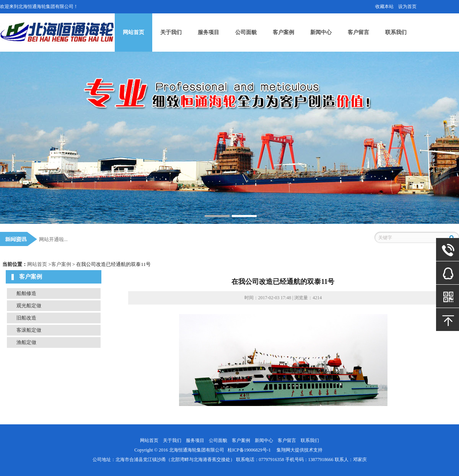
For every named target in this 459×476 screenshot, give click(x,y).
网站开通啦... (53, 239)
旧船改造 (26, 318)
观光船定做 (29, 306)
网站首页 (133, 32)
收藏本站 (384, 7)
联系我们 (396, 32)
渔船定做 (26, 342)
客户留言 (358, 32)
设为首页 (407, 7)
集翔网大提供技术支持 (299, 450)
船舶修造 (26, 293)
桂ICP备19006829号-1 (249, 450)
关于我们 (171, 32)
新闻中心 (321, 32)
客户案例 (283, 32)
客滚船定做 (29, 330)
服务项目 (208, 32)
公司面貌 (246, 32)
